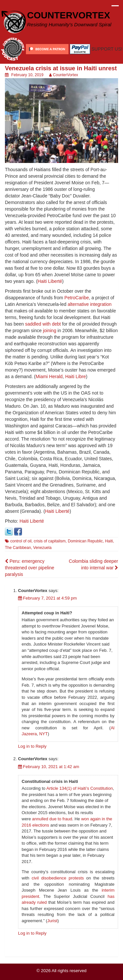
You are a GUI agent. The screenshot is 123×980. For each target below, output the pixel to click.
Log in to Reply (32, 746)
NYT (43, 734)
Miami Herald (49, 376)
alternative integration (90, 304)
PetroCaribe (77, 298)
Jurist (52, 921)
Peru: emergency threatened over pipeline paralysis (30, 568)
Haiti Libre (76, 376)
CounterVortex (65, 75)
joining (50, 330)
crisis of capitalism (50, 541)
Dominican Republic (85, 541)
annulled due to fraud (52, 819)
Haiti (109, 541)
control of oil (21, 541)
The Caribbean (18, 548)
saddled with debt (43, 324)
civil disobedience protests (58, 878)
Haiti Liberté (50, 281)
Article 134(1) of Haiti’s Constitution (80, 788)
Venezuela (42, 548)
